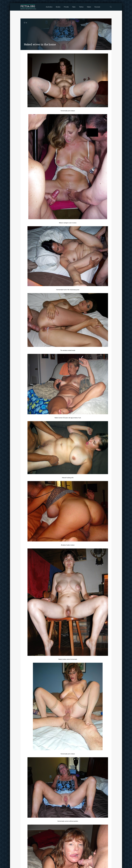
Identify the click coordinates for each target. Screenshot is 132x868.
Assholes (49, 7)
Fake (74, 7)
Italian (89, 7)
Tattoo (81, 7)
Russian (97, 7)
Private (66, 7)
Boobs (58, 7)
